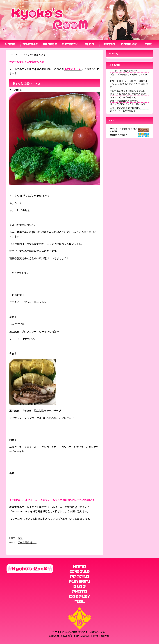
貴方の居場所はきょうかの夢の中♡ (127, 104)
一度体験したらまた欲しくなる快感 (127, 91)
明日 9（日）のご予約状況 (123, 111)
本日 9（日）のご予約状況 (123, 97)
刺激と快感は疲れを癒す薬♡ (124, 101)
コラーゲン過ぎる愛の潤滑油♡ (125, 108)
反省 (20, 538)
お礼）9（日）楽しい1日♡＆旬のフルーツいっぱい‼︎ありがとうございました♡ (129, 84)
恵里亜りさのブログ (118, 135)
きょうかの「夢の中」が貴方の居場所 (129, 94)
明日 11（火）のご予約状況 (124, 71)
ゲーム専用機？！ (27, 542)
